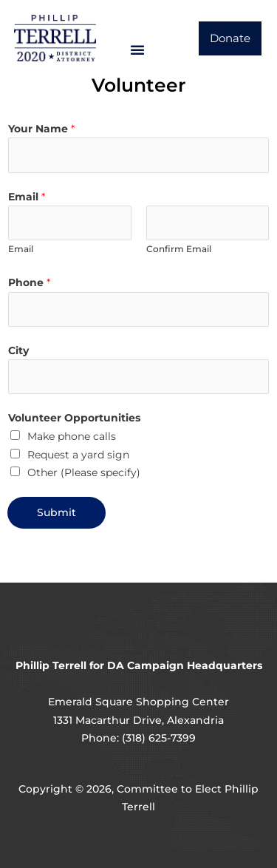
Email (27, 197)
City (18, 350)
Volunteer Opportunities (74, 418)
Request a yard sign (78, 455)
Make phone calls (72, 436)
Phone (29, 282)
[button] (137, 50)
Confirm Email (179, 249)
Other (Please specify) (84, 472)
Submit (57, 512)
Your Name (41, 129)
